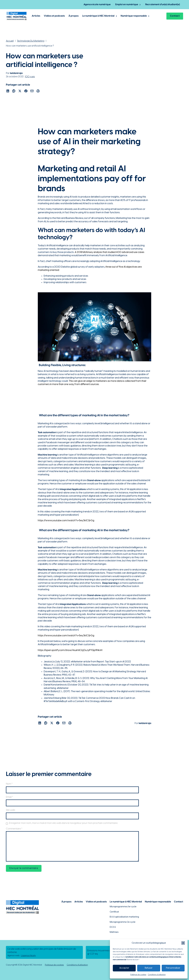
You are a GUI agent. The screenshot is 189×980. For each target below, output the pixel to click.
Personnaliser (173, 968)
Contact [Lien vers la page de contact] (179, 902)
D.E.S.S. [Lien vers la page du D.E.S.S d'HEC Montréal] (113, 927)
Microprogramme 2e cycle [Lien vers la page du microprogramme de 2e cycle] (123, 922)
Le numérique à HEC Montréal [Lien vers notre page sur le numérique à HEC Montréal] (126, 902)
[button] (183, 943)
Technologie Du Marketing (31, 41)
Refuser (149, 968)
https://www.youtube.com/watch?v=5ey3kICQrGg (66, 521)
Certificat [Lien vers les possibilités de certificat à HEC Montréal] (114, 912)
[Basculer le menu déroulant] (140, 5)
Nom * (9, 784)
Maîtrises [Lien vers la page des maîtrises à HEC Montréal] (114, 932)
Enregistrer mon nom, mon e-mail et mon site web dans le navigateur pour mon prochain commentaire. (63, 823)
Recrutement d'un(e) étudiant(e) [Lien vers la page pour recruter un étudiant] (163, 5)
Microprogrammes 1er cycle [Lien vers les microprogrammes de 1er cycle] (123, 907)
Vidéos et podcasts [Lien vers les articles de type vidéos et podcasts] (54, 16)
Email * (9, 797)
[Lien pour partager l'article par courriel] (32, 91)
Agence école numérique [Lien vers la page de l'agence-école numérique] (97, 5)
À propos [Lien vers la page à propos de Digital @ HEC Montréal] (74, 16)
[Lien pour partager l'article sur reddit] (14, 91)
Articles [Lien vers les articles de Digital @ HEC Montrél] (36, 16)
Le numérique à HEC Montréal (98, 16)
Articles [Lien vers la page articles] (79, 902)
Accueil (10, 41)
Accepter (124, 968)
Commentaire (14, 829)
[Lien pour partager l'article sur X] (20, 91)
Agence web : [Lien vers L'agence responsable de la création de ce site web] (22, 956)
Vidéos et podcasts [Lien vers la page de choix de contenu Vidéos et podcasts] (96, 902)
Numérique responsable (134, 16)
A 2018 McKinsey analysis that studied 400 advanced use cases (109, 252)
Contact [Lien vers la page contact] (175, 16)
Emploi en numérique (127, 5)
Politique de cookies (138, 975)
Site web (10, 810)
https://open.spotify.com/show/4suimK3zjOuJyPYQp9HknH (70, 650)
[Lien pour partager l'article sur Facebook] (26, 91)
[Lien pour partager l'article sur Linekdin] (8, 91)
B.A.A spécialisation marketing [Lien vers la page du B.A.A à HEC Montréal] (124, 917)
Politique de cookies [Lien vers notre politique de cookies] (54, 965)
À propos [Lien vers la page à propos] (66, 902)
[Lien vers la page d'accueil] (17, 16)
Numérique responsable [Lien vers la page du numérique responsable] (158, 902)
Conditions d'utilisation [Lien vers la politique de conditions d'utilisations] (77, 965)
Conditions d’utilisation (157, 975)
